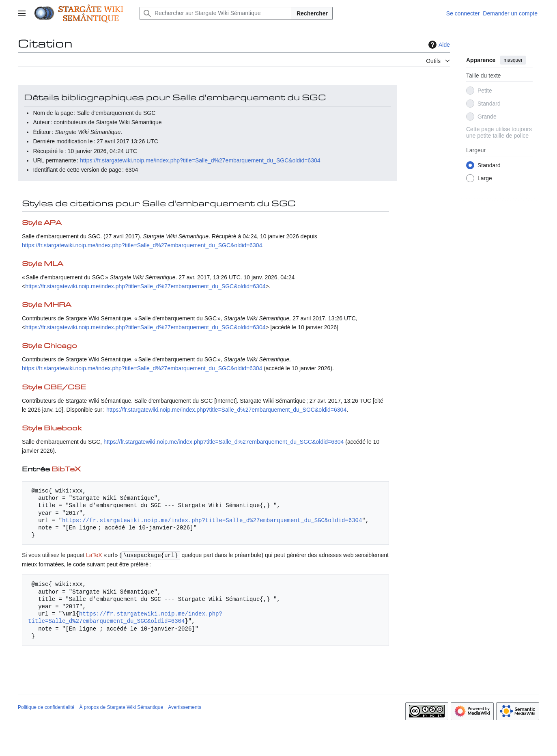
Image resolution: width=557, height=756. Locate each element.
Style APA (42, 223)
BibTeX (66, 470)
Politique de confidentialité (46, 707)
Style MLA (42, 264)
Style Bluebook (52, 429)
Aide (438, 45)
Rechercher (312, 13)
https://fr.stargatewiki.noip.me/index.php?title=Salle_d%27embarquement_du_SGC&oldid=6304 (200, 160)
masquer (513, 60)
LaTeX (94, 555)
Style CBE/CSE (54, 388)
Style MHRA (46, 305)
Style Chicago (49, 346)
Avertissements (185, 707)
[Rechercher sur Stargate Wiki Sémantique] (216, 13)
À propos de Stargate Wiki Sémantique (121, 707)
